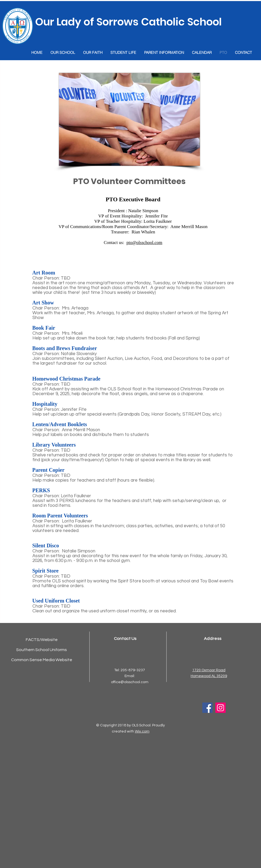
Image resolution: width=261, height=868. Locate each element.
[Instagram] (221, 708)
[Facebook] (207, 708)
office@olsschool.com (130, 682)
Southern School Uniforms (42, 650)
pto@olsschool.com (144, 243)
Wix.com (142, 731)
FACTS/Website (42, 640)
